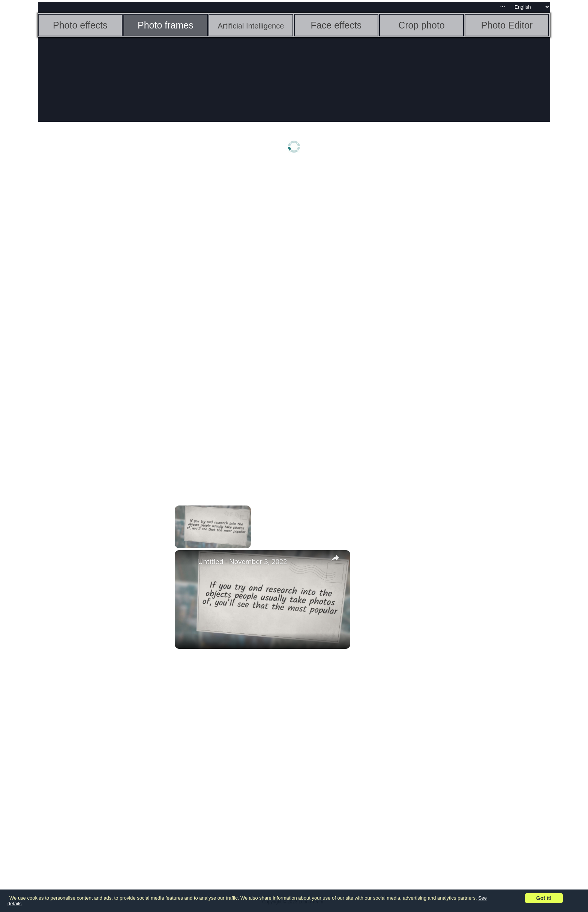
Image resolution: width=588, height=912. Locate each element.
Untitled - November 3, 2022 (243, 561)
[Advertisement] (96, 284)
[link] (187, 562)
